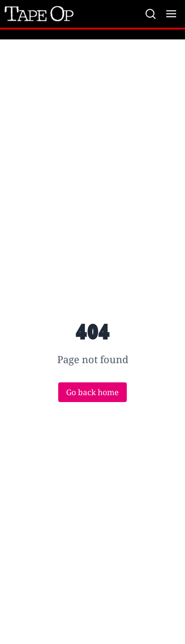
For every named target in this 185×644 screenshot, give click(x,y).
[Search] (150, 14)
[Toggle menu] (171, 14)
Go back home (92, 392)
